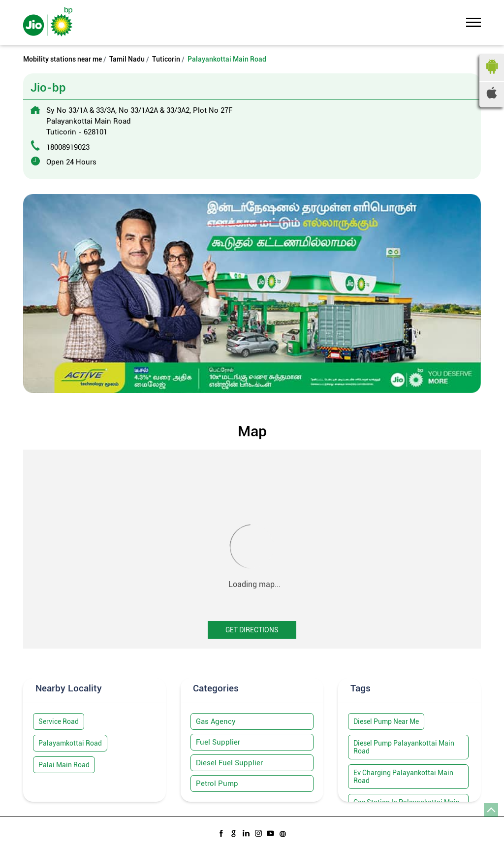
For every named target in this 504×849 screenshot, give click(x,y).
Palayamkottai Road (70, 743)
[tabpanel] (252, 294)
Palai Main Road (64, 765)
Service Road (59, 721)
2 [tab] (252, 381)
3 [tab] (262, 381)
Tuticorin (166, 59)
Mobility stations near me (63, 59)
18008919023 (68, 147)
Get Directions (252, 630)
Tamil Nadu (127, 59)
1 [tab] (242, 381)
